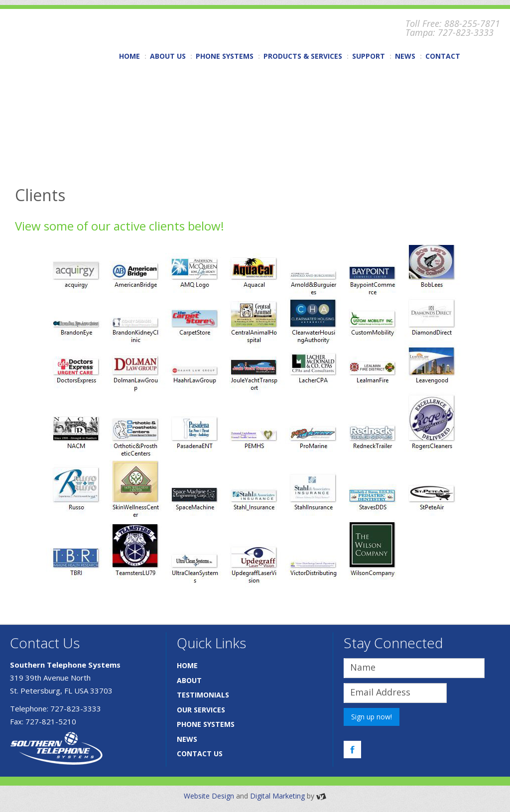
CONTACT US (200, 754)
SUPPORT (369, 56)
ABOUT (189, 680)
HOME (129, 56)
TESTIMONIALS (203, 695)
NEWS (405, 56)
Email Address (380, 692)
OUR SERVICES (201, 710)
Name (363, 667)
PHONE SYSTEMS (225, 56)
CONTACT (443, 56)
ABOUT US (168, 56)
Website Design (209, 796)
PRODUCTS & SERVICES (303, 56)
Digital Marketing (277, 796)
